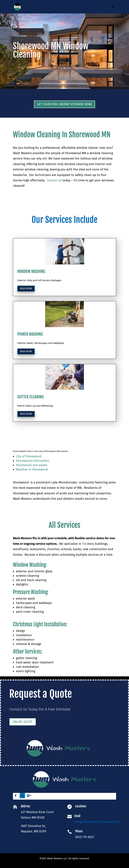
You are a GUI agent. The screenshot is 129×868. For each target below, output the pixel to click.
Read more (26, 400)
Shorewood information (33, 461)
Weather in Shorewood (32, 469)
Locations (81, 806)
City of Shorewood (29, 456)
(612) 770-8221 (84, 833)
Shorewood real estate (32, 465)
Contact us (54, 180)
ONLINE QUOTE (35, 722)
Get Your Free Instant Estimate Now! (64, 104)
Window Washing (29, 596)
